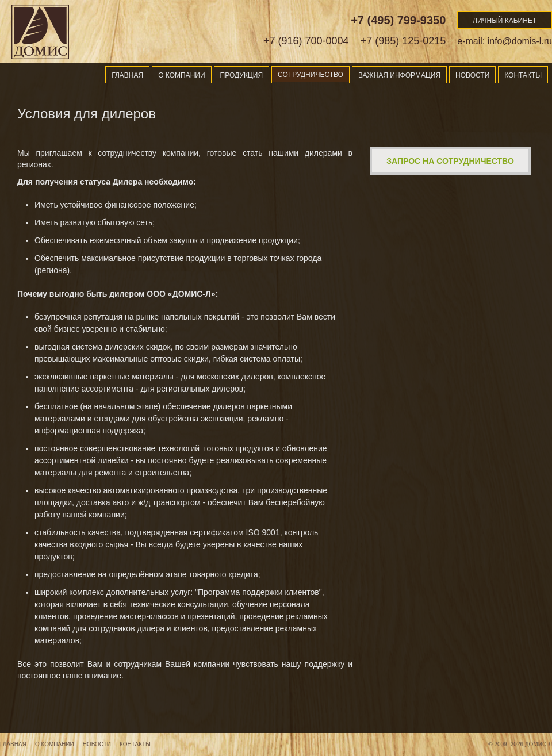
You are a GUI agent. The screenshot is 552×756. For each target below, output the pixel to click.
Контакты (523, 75)
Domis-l (40, 32)
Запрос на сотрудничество (450, 161)
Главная (127, 75)
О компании (181, 75)
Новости (472, 75)
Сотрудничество (310, 75)
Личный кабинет (505, 21)
